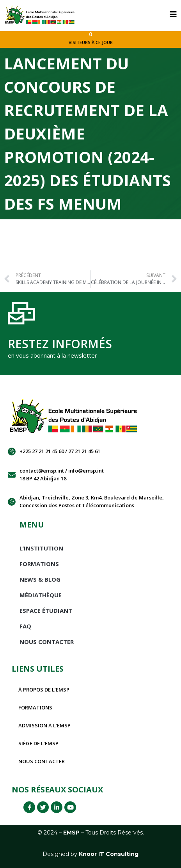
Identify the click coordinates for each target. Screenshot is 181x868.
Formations (39, 564)
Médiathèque (41, 595)
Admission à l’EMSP (44, 725)
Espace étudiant (46, 610)
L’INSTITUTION (41, 548)
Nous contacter (42, 761)
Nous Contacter (47, 642)
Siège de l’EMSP (38, 743)
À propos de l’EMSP (44, 690)
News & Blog (40, 579)
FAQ (25, 626)
